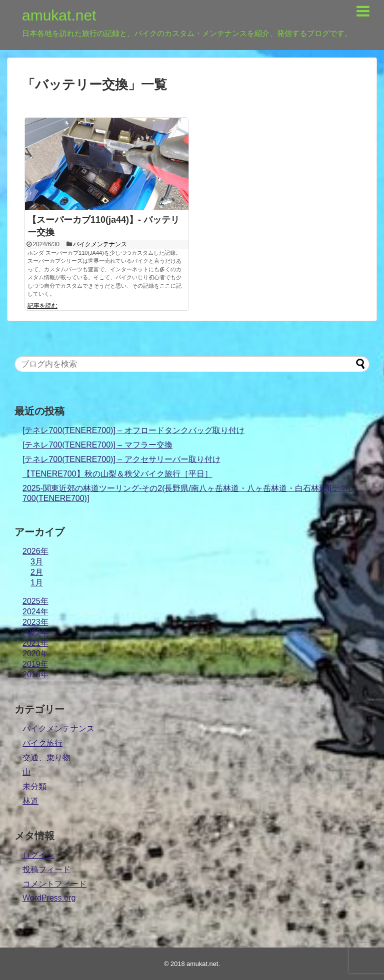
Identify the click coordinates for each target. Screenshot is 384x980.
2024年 (35, 612)
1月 (37, 583)
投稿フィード (46, 869)
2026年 (35, 551)
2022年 (35, 633)
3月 (37, 562)
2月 (37, 572)
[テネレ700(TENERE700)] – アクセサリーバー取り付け (121, 459)
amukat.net (59, 15)
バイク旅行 (42, 743)
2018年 (35, 675)
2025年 (35, 601)
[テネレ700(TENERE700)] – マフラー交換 (97, 445)
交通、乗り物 (46, 757)
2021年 (35, 643)
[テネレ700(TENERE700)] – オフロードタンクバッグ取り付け (133, 430)
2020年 (35, 654)
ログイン (38, 855)
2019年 (35, 664)
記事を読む (42, 306)
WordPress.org (49, 898)
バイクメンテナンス (100, 244)
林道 (30, 801)
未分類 (34, 786)
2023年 (35, 622)
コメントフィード (54, 884)
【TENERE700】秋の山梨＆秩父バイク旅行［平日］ (117, 474)
